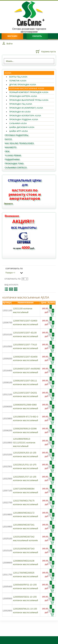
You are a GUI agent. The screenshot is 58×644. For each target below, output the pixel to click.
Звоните (8, 204)
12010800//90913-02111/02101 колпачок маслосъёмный (24, 443)
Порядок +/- (10, 273)
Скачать (37, 36)
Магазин (12, 36)
